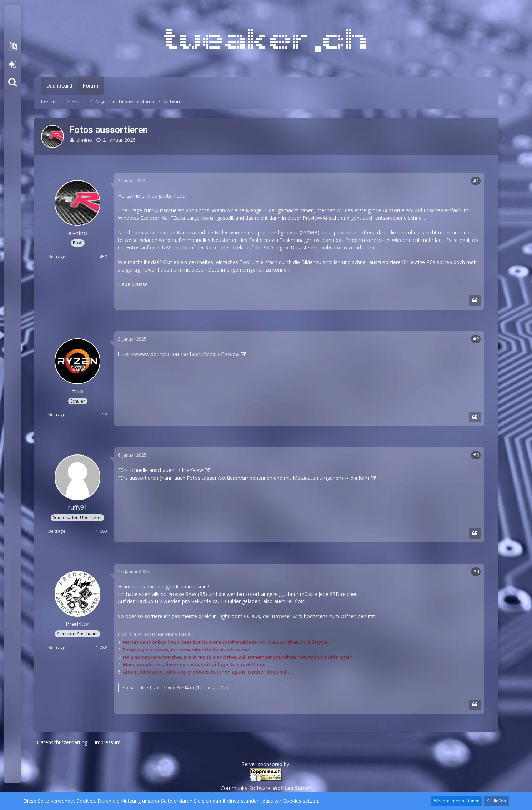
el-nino (84, 140)
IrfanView (192, 470)
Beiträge (57, 257)
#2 (476, 339)
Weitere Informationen (457, 801)
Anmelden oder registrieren (12, 64)
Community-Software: (266, 788)
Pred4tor (185, 688)
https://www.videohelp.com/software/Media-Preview (179, 354)
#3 (476, 455)
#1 (476, 181)
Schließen (496, 801)
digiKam (360, 478)
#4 (476, 572)
